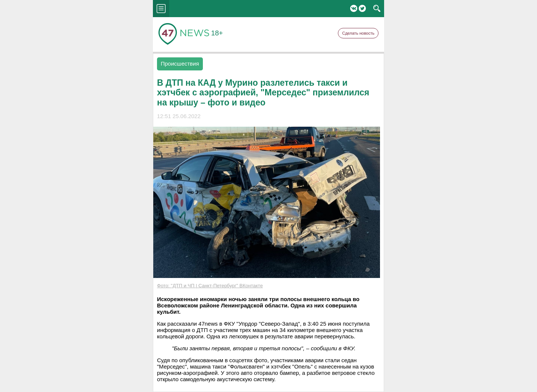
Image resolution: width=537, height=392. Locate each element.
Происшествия (180, 64)
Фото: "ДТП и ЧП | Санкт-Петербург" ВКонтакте (210, 286)
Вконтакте (354, 8)
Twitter (362, 8)
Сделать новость (358, 33)
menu (161, 9)
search (377, 9)
